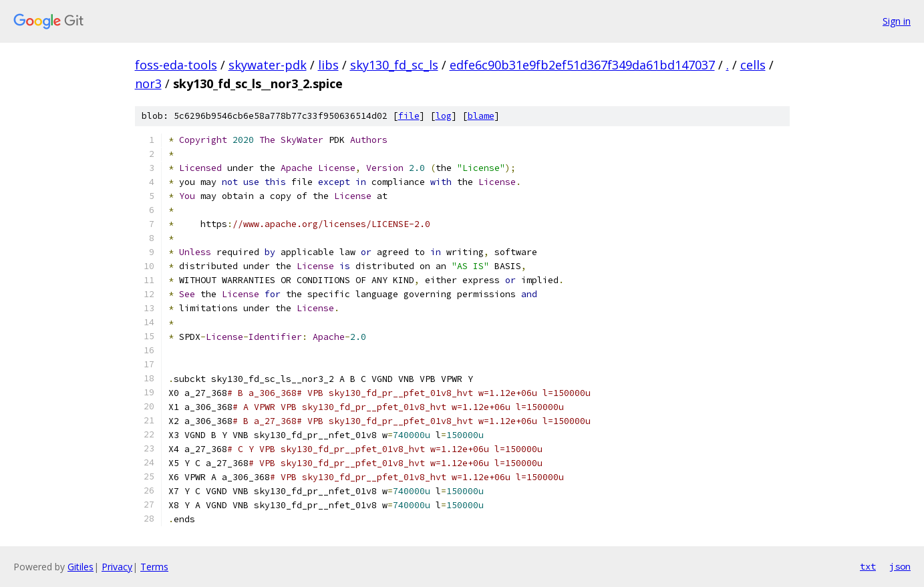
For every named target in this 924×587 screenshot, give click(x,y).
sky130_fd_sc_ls (394, 65)
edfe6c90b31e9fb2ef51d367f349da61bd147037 (582, 65)
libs (328, 65)
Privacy (117, 567)
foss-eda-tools (176, 65)
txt (868, 566)
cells (753, 65)
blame (481, 116)
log (444, 116)
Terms (154, 567)
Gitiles (81, 567)
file (409, 116)
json (900, 566)
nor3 (148, 83)
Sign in (897, 21)
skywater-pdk (268, 65)
